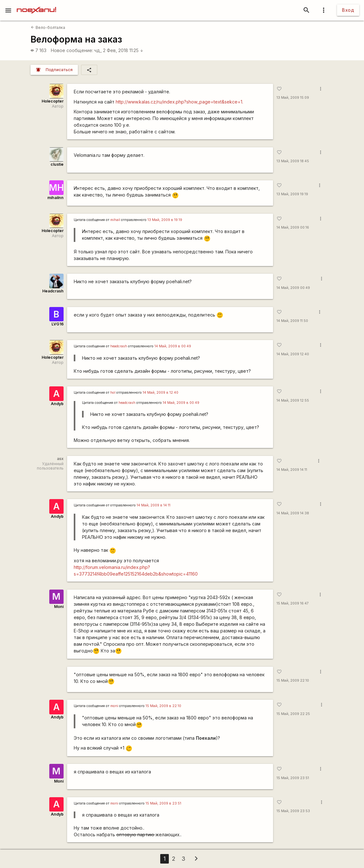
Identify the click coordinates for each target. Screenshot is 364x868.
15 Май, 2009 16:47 (293, 603)
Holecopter (53, 101)
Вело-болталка (48, 27)
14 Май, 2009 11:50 (292, 321)
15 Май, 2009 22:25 (293, 714)
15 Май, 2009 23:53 (293, 811)
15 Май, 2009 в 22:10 (163, 706)
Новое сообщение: (72, 50)
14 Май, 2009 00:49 (293, 288)
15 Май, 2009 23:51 (293, 778)
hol (113, 393)
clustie (57, 164)
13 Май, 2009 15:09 (293, 98)
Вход (348, 10)
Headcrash (53, 291)
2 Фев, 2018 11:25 (123, 50)
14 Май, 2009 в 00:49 (173, 346)
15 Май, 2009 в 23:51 (163, 803)
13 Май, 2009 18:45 (293, 161)
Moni (59, 607)
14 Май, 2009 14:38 (293, 513)
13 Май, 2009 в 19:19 (165, 220)
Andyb (57, 404)
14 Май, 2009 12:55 (293, 401)
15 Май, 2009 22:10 (293, 681)
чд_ (98, 50)
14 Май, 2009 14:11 (292, 470)
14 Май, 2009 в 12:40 (161, 393)
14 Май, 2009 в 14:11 (154, 505)
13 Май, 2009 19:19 (292, 194)
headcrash (119, 346)
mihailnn (55, 198)
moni (114, 706)
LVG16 (58, 324)
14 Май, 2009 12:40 (293, 354)
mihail (115, 220)
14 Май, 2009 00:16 (293, 227)
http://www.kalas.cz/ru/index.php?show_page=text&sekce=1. (179, 102)
